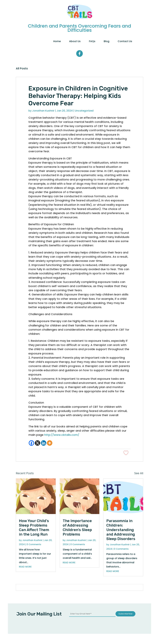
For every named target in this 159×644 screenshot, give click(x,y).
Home (57, 41)
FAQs (92, 41)
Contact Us (125, 41)
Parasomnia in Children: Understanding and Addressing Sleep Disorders (121, 530)
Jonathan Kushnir (43, 111)
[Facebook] (31, 443)
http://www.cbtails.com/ (62, 435)
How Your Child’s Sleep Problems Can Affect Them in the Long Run (34, 528)
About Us (75, 41)
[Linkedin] (44, 443)
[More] (50, 443)
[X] (37, 443)
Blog (107, 41)
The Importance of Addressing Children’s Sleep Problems (77, 528)
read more (25, 566)
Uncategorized (84, 111)
